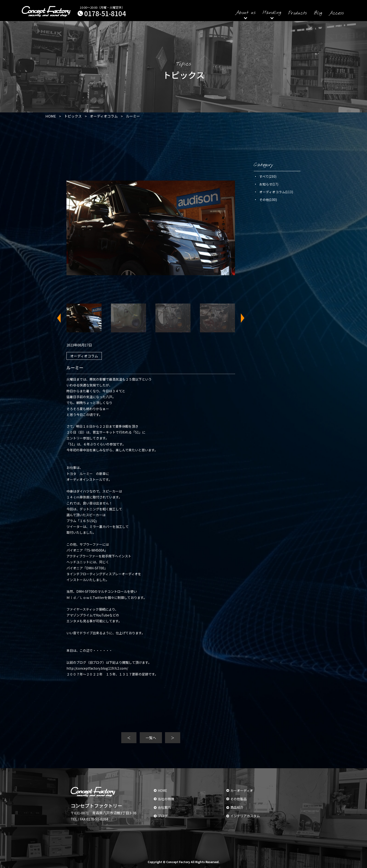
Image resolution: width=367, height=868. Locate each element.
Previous (62, 318)
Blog (318, 13)
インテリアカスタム (243, 816)
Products (297, 13)
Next (240, 318)
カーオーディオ (240, 790)
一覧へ (151, 738)
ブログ (161, 816)
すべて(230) (268, 176)
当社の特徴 (164, 799)
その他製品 (237, 799)
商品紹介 (235, 807)
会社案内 (162, 807)
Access (336, 13)
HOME (160, 790)
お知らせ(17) (269, 184)
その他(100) (268, 200)
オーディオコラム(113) (276, 192)
